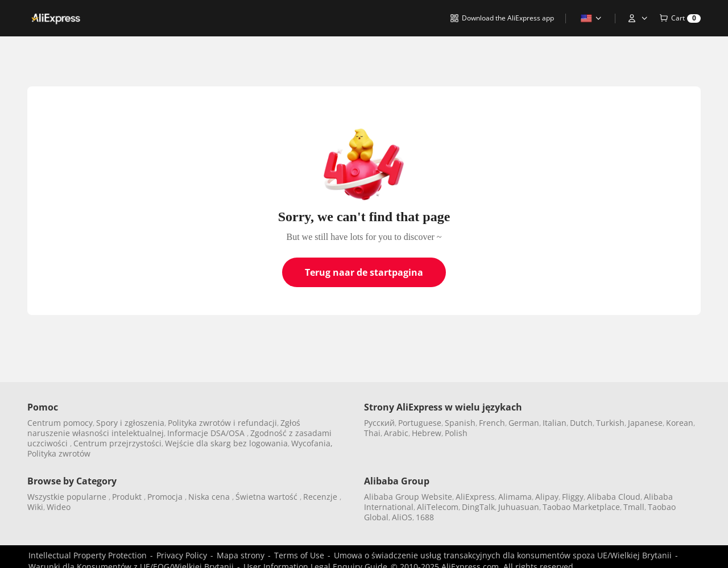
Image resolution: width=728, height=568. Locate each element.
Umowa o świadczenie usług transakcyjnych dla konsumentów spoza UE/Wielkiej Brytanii (503, 555)
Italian (555, 423)
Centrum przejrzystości (117, 443)
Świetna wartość (268, 497)
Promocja (166, 497)
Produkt (128, 497)
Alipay (547, 497)
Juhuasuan (519, 507)
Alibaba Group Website (408, 497)
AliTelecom (438, 507)
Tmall (634, 507)
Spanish (460, 423)
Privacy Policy (182, 555)
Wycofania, (312, 443)
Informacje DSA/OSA (207, 433)
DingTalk (478, 507)
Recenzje (321, 497)
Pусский (379, 423)
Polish (456, 433)
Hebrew (427, 433)
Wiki (35, 507)
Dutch (581, 423)
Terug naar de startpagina (364, 272)
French (492, 423)
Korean (680, 423)
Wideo (59, 507)
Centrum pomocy (60, 423)
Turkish (610, 423)
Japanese (645, 423)
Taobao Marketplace (581, 507)
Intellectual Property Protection (88, 555)
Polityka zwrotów (59, 453)
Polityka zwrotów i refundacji (222, 423)
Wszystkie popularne (68, 497)
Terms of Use (299, 555)
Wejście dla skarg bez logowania (226, 443)
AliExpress (475, 497)
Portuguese (420, 423)
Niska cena (210, 497)
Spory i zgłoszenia (130, 423)
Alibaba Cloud (614, 497)
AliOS (402, 517)
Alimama (515, 497)
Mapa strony (241, 555)
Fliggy (573, 497)
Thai (372, 433)
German (524, 423)
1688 (425, 517)
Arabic (396, 433)
